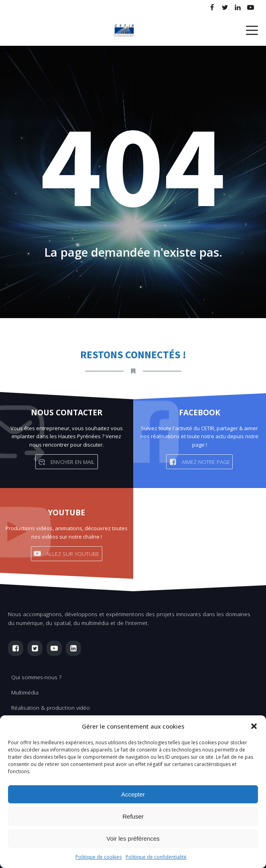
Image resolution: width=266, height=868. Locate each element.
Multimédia (25, 692)
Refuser (133, 816)
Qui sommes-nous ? (36, 677)
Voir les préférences (133, 838)
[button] (254, 726)
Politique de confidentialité (156, 857)
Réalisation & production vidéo (51, 708)
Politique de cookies (98, 857)
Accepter (133, 794)
